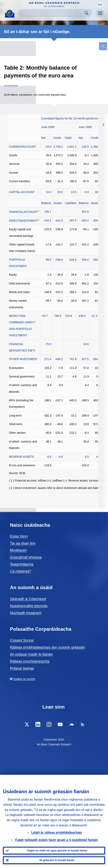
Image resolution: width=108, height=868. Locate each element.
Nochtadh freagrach (26, 613)
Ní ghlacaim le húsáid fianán (57, 860)
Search (87, 13)
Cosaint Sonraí (22, 640)
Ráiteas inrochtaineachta (30, 661)
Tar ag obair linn (23, 543)
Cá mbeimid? (21, 571)
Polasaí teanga (22, 668)
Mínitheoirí (18, 550)
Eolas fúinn (19, 536)
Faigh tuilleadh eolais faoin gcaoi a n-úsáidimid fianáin (56, 840)
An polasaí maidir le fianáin (31, 654)
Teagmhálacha (22, 564)
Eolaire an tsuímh (24, 679)
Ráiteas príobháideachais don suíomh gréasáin (47, 647)
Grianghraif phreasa (26, 557)
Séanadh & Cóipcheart (28, 599)
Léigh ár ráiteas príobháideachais (57, 832)
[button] (100, 5)
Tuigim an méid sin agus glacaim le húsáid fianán (57, 850)
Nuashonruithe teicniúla (29, 606)
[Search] (52, 13)
